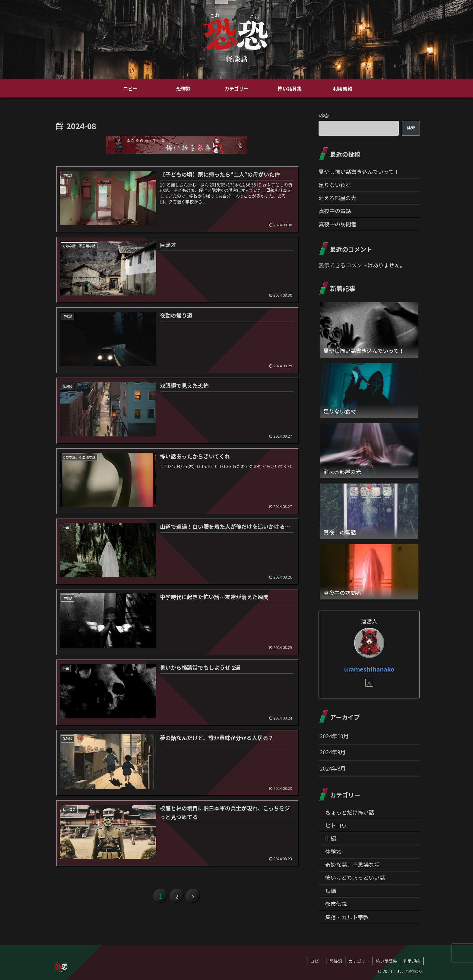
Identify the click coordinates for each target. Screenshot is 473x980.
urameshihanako (369, 669)
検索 (324, 116)
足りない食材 (335, 185)
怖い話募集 (386, 961)
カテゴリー (359, 961)
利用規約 (412, 961)
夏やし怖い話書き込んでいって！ (359, 171)
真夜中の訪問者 (338, 224)
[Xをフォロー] (369, 683)
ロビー (317, 961)
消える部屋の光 (337, 198)
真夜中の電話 (335, 211)
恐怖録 (336, 961)
